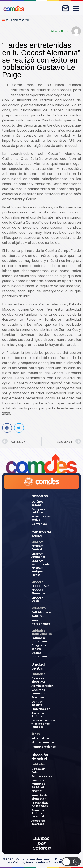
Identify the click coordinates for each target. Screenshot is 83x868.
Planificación (41, 709)
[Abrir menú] (76, 8)
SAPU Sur (38, 616)
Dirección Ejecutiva (38, 680)
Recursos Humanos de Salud (38, 784)
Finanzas (38, 697)
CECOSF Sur (40, 586)
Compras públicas (38, 511)
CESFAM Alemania (38, 555)
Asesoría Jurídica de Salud (38, 813)
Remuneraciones (42, 747)
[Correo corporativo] (65, 8)
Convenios (39, 524)
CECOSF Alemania (38, 592)
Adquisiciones (42, 776)
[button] (7, 428)
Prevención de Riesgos (40, 804)
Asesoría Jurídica (38, 715)
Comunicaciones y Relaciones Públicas (42, 724)
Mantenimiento (42, 742)
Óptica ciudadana (39, 655)
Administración (42, 686)
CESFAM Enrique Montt (37, 571)
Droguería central (39, 647)
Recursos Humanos (38, 692)
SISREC (36, 791)
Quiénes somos (37, 503)
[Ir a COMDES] (14, 8)
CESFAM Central (37, 548)
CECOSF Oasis (37, 599)
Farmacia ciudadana (39, 640)
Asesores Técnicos (38, 822)
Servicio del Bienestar (40, 797)
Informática (40, 738)
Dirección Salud (38, 771)
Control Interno (37, 703)
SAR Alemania (41, 612)
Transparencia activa (42, 518)
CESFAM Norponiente (41, 563)
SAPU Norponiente (41, 622)
